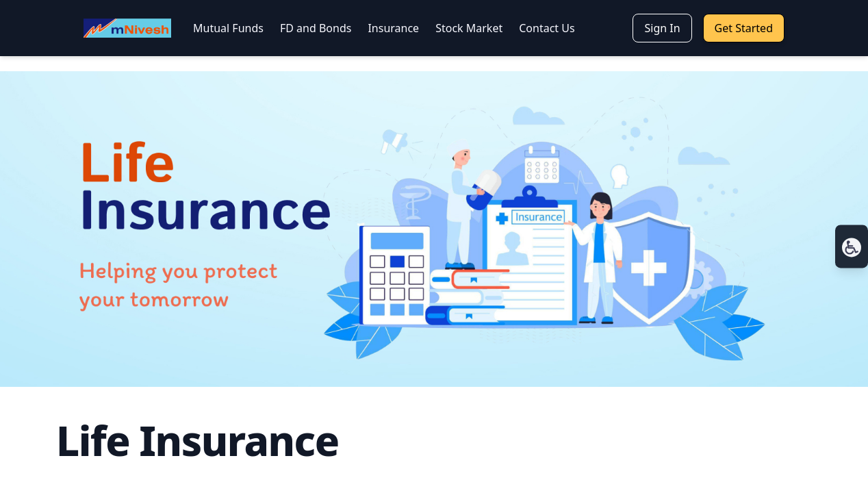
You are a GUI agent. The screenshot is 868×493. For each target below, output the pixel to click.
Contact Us (547, 28)
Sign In (662, 28)
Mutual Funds (228, 28)
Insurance (393, 28)
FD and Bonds (316, 28)
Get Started (744, 28)
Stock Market (469, 28)
